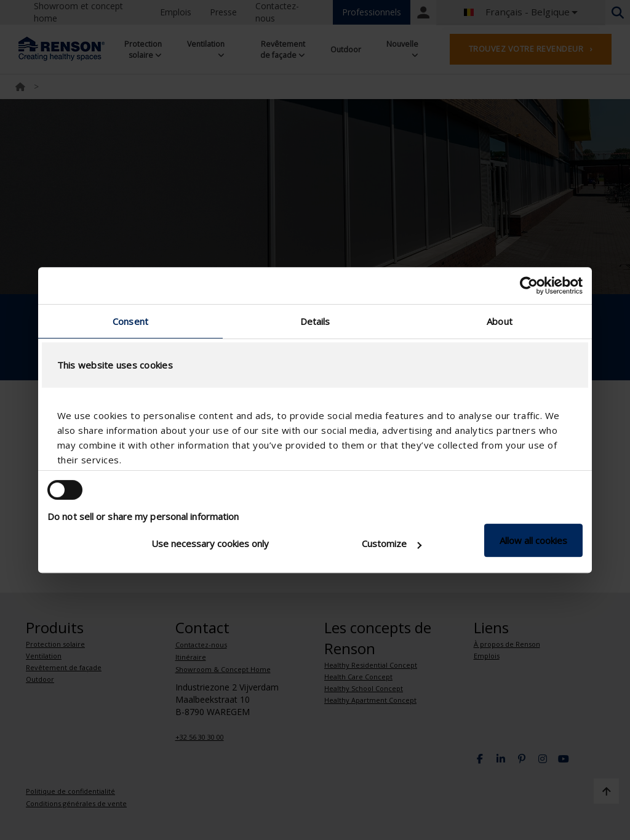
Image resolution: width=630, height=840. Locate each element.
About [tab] (500, 321)
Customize (392, 543)
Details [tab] (315, 321)
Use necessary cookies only (210, 543)
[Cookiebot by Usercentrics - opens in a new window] (529, 286)
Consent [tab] (130, 321)
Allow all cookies (533, 540)
